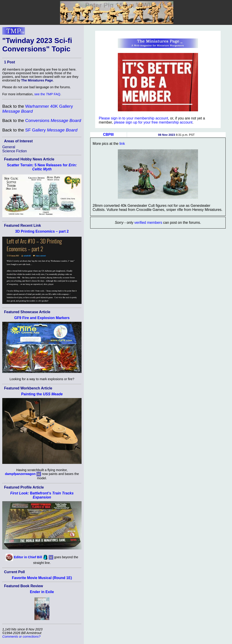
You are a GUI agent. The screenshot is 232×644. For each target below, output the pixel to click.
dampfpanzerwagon (20, 474)
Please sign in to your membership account (133, 118)
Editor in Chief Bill (28, 557)
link (122, 144)
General (9, 147)
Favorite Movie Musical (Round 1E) (42, 578)
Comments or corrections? (21, 637)
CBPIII (108, 135)
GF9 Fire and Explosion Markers (42, 318)
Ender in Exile (42, 592)
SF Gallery (51, 130)
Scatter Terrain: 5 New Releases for (42, 167)
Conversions (53, 120)
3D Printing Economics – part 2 (42, 231)
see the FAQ (47, 94)
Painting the (42, 394)
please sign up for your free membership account (153, 122)
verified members (148, 223)
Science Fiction (15, 151)
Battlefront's (42, 495)
